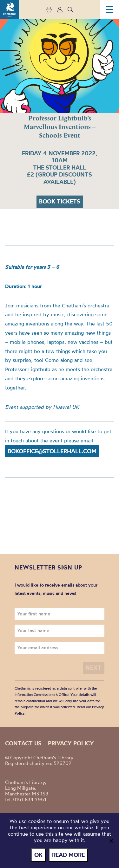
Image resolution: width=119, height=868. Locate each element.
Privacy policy (71, 743)
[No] (111, 841)
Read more (68, 855)
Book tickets (60, 201)
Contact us (23, 743)
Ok (38, 855)
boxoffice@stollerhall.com (52, 451)
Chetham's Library (10, 10)
